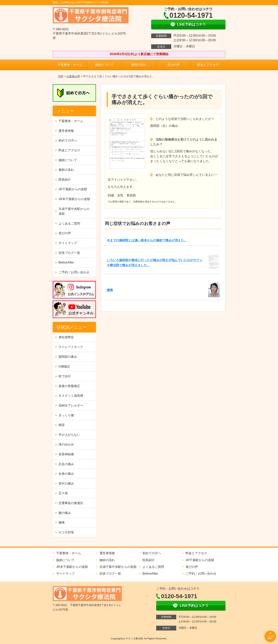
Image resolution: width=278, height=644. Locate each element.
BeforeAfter (66, 262)
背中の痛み (66, 484)
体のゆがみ (66, 444)
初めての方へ (68, 140)
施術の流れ (139, 65)
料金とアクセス (208, 65)
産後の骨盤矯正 (69, 386)
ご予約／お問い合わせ (74, 272)
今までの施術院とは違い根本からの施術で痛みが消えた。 (147, 240)
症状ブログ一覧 (69, 253)
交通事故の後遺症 (71, 503)
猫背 (62, 425)
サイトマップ (68, 243)
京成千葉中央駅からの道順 (74, 211)
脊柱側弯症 (66, 337)
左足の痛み (66, 464)
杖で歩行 (65, 376)
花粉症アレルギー (71, 405)
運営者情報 (66, 131)
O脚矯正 (64, 367)
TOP (61, 76)
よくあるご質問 (69, 224)
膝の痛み (65, 513)
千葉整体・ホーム (70, 65)
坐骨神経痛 (66, 454)
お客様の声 (73, 76)
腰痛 (110, 290)
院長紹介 (65, 180)
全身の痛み (66, 474)
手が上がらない (69, 435)
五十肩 (63, 493)
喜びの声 (174, 65)
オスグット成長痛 (71, 396)
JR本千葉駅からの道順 (74, 199)
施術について (104, 65)
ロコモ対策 (66, 532)
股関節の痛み (68, 357)
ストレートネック (71, 347)
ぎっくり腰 (66, 415)
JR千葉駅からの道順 (73, 189)
